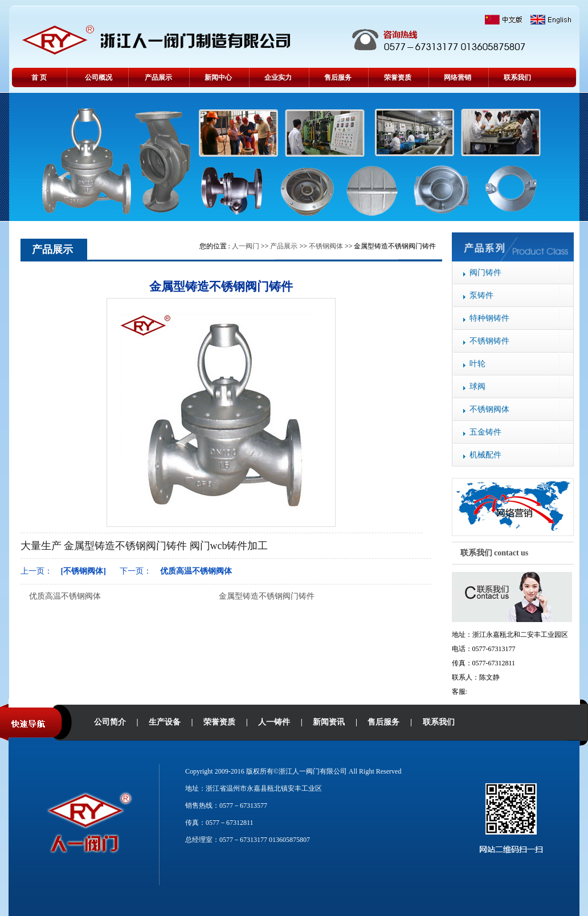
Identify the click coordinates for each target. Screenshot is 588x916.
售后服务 (338, 77)
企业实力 (278, 77)
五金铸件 (485, 432)
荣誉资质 (398, 77)
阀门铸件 (485, 273)
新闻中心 (218, 77)
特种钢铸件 (489, 318)
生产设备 (165, 722)
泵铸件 (481, 295)
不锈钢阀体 (489, 409)
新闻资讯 (329, 722)
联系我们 (517, 77)
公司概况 (99, 77)
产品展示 (158, 77)
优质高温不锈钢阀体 (196, 571)
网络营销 (458, 77)
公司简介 (110, 722)
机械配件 (485, 455)
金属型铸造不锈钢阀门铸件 (267, 596)
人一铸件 (274, 722)
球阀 (477, 387)
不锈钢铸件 (489, 341)
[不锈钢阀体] (83, 571)
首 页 (39, 77)
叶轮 (477, 364)
